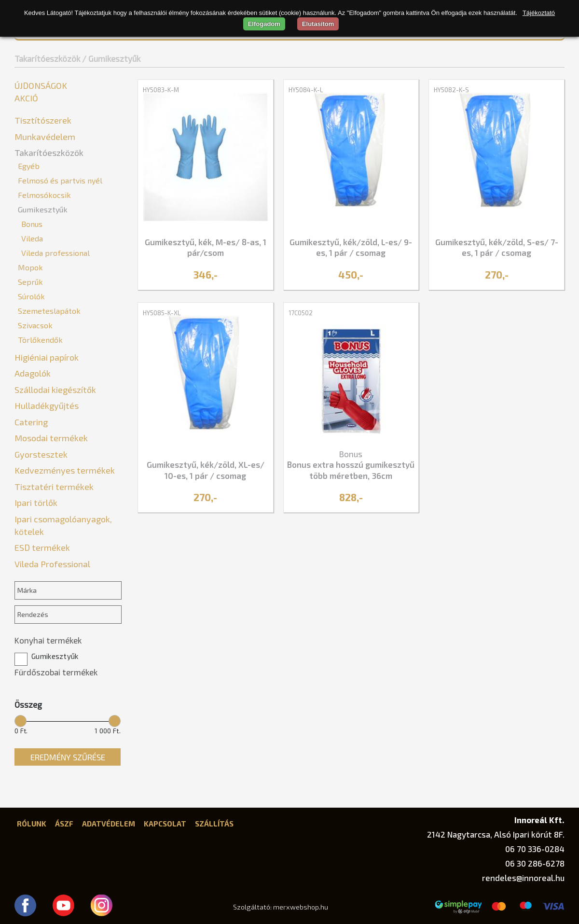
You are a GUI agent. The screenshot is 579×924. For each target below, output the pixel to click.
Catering (31, 422)
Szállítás (214, 824)
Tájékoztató (539, 13)
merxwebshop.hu (301, 907)
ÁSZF (64, 824)
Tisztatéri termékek (54, 487)
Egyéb (29, 166)
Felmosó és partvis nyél (60, 180)
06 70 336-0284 (535, 849)
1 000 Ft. (108, 731)
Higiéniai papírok (47, 357)
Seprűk (30, 282)
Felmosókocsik (44, 195)
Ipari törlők (36, 503)
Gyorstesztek (41, 454)
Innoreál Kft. (539, 820)
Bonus (32, 224)
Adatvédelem (109, 824)
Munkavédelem (45, 137)
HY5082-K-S (451, 90)
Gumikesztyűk (43, 209)
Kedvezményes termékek (65, 470)
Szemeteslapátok (49, 311)
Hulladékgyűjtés (47, 406)
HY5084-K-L (306, 90)
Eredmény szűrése (68, 757)
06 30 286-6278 (535, 863)
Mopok (30, 267)
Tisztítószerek (43, 120)
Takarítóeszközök (47, 58)
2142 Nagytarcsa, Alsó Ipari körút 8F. (496, 834)
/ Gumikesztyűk (111, 58)
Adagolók (33, 373)
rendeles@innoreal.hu (523, 878)
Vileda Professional (52, 564)
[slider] (21, 721)
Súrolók (31, 296)
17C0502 (301, 313)
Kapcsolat (165, 824)
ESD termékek (42, 547)
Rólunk (32, 824)
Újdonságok (41, 85)
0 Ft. (21, 731)
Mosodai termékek (51, 438)
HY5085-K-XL (162, 313)
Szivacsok (35, 325)
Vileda (32, 238)
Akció (26, 98)
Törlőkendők (40, 340)
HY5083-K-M (161, 90)
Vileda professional (55, 253)
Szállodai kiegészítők (55, 390)
